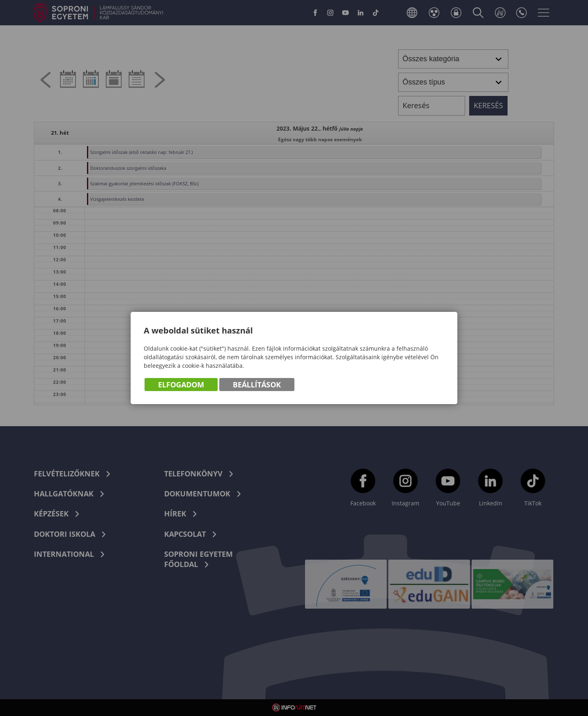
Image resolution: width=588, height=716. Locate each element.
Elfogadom (181, 385)
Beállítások (257, 385)
